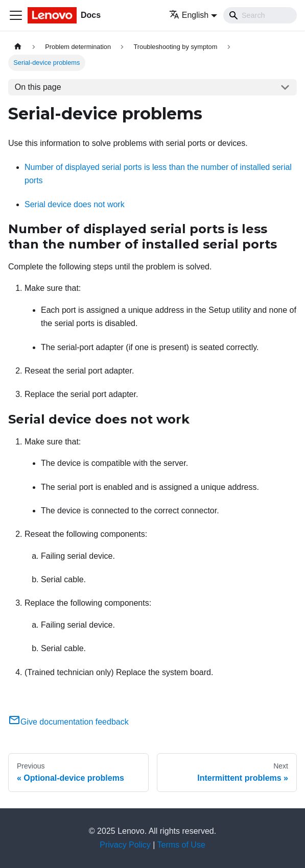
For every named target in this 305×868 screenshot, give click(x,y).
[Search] (260, 15)
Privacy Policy (125, 845)
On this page (38, 87)
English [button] (189, 15)
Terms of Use (181, 845)
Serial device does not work (75, 204)
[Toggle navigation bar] (16, 15)
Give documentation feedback (68, 722)
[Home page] (18, 47)
